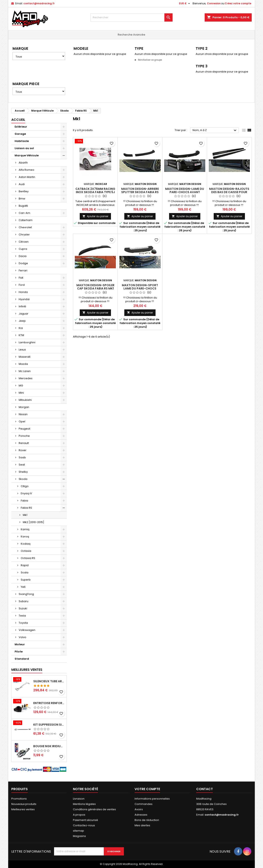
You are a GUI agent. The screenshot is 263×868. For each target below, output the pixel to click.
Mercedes (26, 378)
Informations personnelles (152, 799)
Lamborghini (27, 342)
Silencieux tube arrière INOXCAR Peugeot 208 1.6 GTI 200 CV (49, 681)
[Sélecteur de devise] (185, 3)
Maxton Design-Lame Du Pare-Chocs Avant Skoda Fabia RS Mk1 (185, 192)
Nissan (23, 414)
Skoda (23, 479)
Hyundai (24, 299)
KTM (21, 335)
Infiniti (22, 306)
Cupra (23, 249)
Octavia (26, 551)
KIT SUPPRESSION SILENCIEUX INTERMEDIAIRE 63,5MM (49, 725)
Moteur (20, 644)
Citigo (25, 486)
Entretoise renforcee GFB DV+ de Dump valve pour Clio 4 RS (49, 703)
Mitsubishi (25, 400)
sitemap (78, 831)
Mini (21, 393)
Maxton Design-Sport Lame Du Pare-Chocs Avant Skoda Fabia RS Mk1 (140, 288)
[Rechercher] (131, 17)
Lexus (22, 350)
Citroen (24, 242)
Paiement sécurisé (85, 820)
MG (21, 386)
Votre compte (147, 789)
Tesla (22, 616)
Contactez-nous (84, 825)
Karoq (25, 537)
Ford (22, 285)
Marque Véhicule (27, 155)
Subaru (24, 601)
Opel (22, 421)
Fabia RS (26, 508)
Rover (23, 450)
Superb (26, 580)
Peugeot (24, 429)
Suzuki (23, 608)
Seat (22, 465)
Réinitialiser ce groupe (150, 60)
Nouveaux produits (24, 804)
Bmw (22, 199)
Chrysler (24, 235)
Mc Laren (25, 371)
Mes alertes (142, 825)
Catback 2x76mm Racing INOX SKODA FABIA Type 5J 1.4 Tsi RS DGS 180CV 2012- (95, 192)
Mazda (23, 364)
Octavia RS (28, 558)
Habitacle (22, 141)
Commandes (144, 804)
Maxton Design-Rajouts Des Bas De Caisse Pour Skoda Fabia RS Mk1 (229, 192)
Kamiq (25, 529)
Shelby (23, 472)
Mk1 (25, 515)
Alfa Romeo (27, 170)
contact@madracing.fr (39, 3)
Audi (22, 184)
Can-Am (24, 213)
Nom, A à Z (215, 130)
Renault (24, 443)
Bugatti (23, 206)
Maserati (25, 357)
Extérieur (21, 127)
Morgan (24, 407)
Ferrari (23, 270)
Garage (20, 134)
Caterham (26, 220)
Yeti (23, 587)
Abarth (23, 163)
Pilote (19, 652)
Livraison (79, 799)
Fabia (24, 501)
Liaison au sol (24, 148)
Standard (22, 659)
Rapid (25, 565)
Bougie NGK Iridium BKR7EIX (49, 746)
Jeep (22, 321)
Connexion (214, 3)
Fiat (21, 278)
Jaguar (24, 314)
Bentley (24, 191)
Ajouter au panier (95, 216)
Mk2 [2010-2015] (33, 522)
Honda (23, 292)
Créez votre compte (238, 3)
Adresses (141, 815)
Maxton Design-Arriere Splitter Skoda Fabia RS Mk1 (140, 192)
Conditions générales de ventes (94, 809)
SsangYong (26, 594)
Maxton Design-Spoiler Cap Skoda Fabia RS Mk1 (95, 287)
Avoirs (139, 809)
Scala (25, 572)
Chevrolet (25, 227)
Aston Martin (27, 177)
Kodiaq (26, 544)
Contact (205, 789)
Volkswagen (27, 630)
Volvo (22, 637)
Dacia (23, 256)
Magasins (79, 836)
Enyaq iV (26, 493)
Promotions (19, 799)
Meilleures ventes (23, 809)
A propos (79, 815)
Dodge (23, 263)
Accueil (18, 120)
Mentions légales (84, 804)
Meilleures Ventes (27, 670)
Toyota (23, 623)
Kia (21, 328)
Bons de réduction (147, 820)
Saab (22, 457)
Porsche (24, 436)
